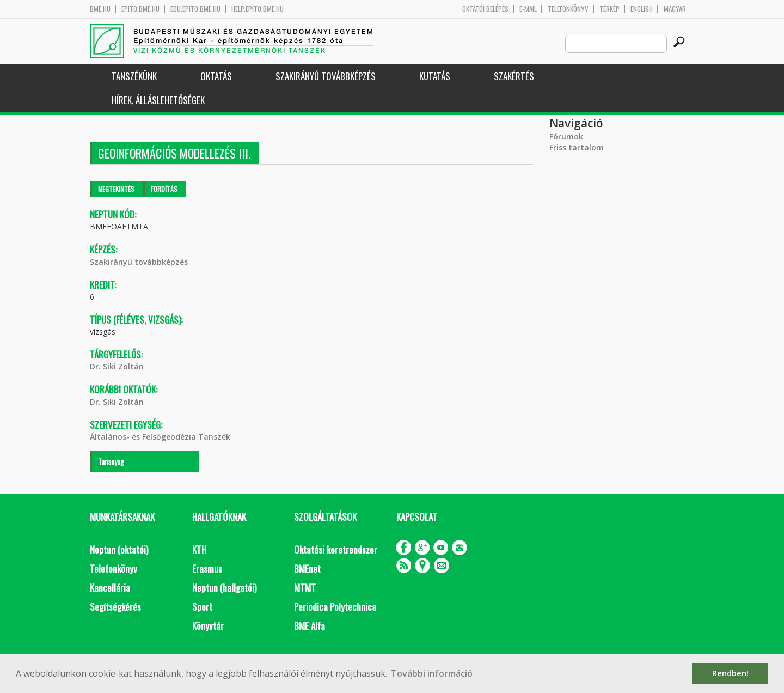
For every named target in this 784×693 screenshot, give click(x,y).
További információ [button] (432, 673)
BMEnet (307, 569)
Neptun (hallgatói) (224, 588)
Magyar (675, 9)
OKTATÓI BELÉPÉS (485, 9)
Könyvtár (208, 626)
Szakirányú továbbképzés (326, 76)
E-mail (528, 9)
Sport (202, 607)
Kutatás (435, 76)
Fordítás (164, 189)
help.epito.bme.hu (258, 9)
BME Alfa (310, 626)
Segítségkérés (115, 607)
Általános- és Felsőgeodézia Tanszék (160, 437)
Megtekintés (116, 189)
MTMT (305, 588)
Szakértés (514, 76)
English (642, 9)
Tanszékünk (134, 76)
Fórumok (566, 136)
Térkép (610, 9)
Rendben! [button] (730, 673)
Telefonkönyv (568, 9)
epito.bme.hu (140, 9)
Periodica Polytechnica (335, 607)
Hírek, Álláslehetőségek (158, 100)
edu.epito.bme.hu (195, 9)
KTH (199, 549)
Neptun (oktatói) (119, 549)
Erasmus (207, 569)
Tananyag (111, 461)
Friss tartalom (577, 147)
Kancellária (110, 588)
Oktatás (216, 76)
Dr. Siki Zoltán (117, 366)
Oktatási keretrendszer (336, 549)
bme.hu (100, 9)
